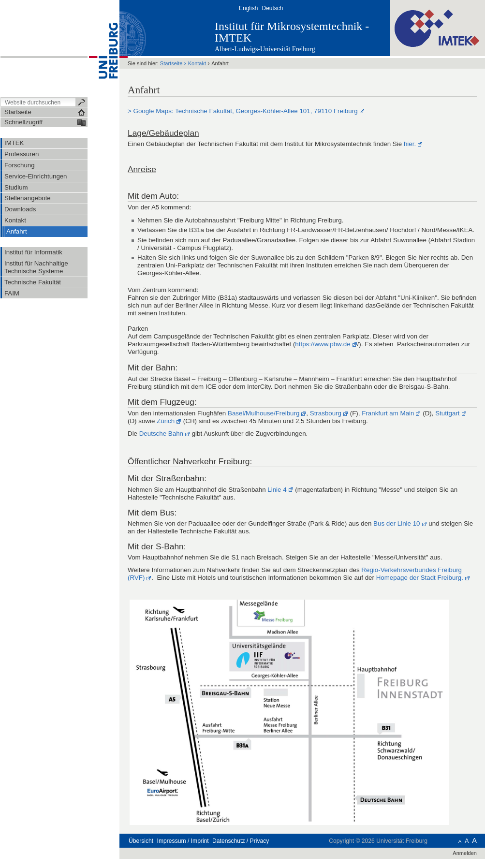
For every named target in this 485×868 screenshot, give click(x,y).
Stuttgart (447, 413)
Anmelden (465, 853)
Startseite (171, 63)
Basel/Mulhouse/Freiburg (264, 413)
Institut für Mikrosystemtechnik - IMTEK (292, 32)
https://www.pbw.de (323, 344)
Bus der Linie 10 (397, 523)
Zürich (166, 421)
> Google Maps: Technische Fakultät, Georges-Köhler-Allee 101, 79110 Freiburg (243, 111)
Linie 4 (277, 490)
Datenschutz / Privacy (241, 841)
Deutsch (272, 8)
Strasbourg (326, 413)
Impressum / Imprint (183, 841)
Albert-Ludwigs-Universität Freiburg (265, 49)
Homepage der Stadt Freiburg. (420, 578)
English (248, 8)
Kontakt (197, 63)
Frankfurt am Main (388, 413)
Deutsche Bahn (161, 434)
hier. (410, 144)
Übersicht (141, 841)
